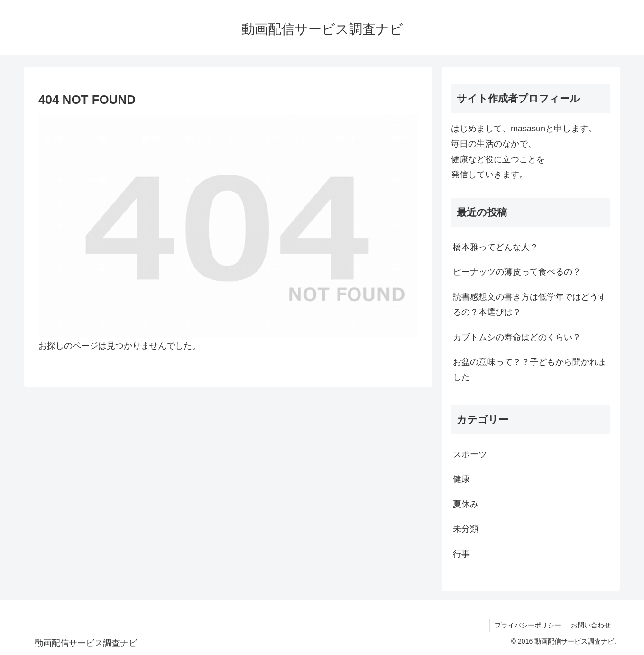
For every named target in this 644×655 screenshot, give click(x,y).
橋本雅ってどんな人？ (496, 247)
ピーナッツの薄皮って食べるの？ (517, 272)
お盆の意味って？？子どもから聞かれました (530, 369)
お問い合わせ (591, 625)
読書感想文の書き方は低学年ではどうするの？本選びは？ (530, 304)
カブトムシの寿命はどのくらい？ (517, 337)
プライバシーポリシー (528, 625)
